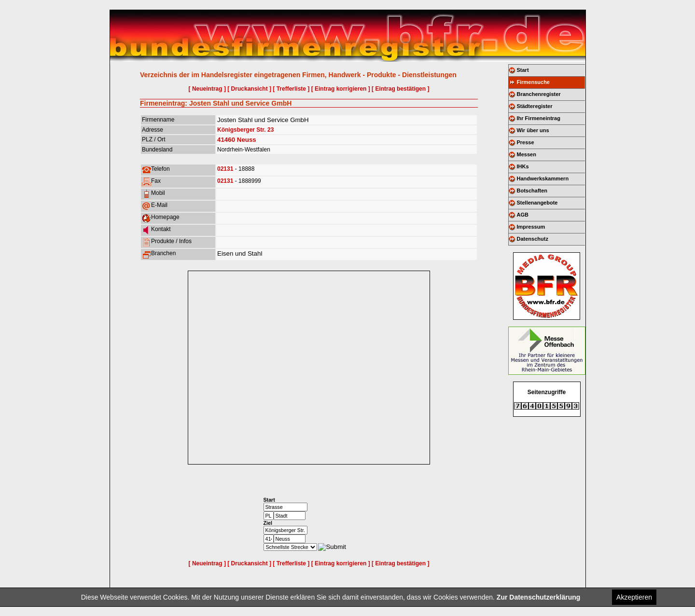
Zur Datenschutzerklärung (538, 597)
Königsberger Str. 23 (245, 130)
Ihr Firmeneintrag (539, 118)
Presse (526, 142)
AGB (523, 215)
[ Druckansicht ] (249, 89)
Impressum (531, 227)
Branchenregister (539, 94)
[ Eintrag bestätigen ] (400, 89)
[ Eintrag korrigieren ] (341, 89)
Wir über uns (533, 130)
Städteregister (535, 106)
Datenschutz (533, 239)
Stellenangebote (537, 203)
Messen (527, 154)
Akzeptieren (634, 597)
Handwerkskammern (543, 178)
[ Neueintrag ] (207, 89)
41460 (226, 140)
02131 (225, 169)
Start (523, 70)
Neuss (247, 140)
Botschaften (532, 191)
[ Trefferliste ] (291, 89)
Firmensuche (533, 82)
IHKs (523, 166)
